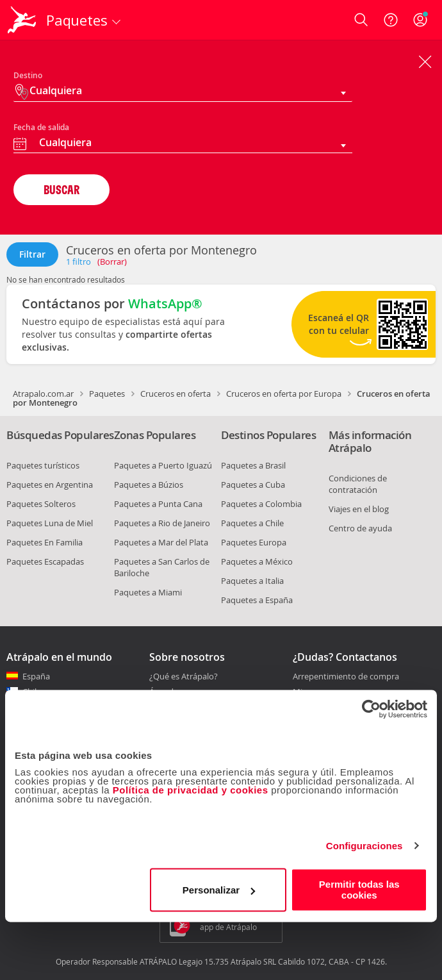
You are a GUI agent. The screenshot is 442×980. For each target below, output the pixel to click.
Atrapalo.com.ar (43, 394)
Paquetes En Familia (45, 542)
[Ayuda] (391, 20)
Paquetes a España (257, 600)
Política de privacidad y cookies (191, 790)
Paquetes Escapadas (45, 561)
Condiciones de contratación (358, 484)
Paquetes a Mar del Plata (161, 542)
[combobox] (183, 144)
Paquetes (107, 394)
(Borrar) (112, 262)
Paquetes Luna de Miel (50, 523)
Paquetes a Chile (252, 523)
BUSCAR (61, 189)
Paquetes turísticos (43, 465)
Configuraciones (364, 846)
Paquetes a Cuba (253, 485)
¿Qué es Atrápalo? (184, 676)
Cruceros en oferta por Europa (284, 394)
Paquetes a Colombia (261, 504)
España (36, 676)
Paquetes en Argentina (50, 485)
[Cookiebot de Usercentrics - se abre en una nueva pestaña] (371, 709)
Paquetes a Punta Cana (158, 504)
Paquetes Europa (254, 542)
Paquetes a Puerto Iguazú (163, 465)
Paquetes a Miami (148, 592)
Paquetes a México (257, 561)
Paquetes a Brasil (253, 465)
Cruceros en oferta (176, 394)
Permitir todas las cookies (359, 890)
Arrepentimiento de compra (346, 677)
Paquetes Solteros (41, 504)
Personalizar (219, 890)
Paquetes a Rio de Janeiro (162, 523)
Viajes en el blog (359, 509)
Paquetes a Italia (252, 581)
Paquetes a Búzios (149, 485)
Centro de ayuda (360, 528)
